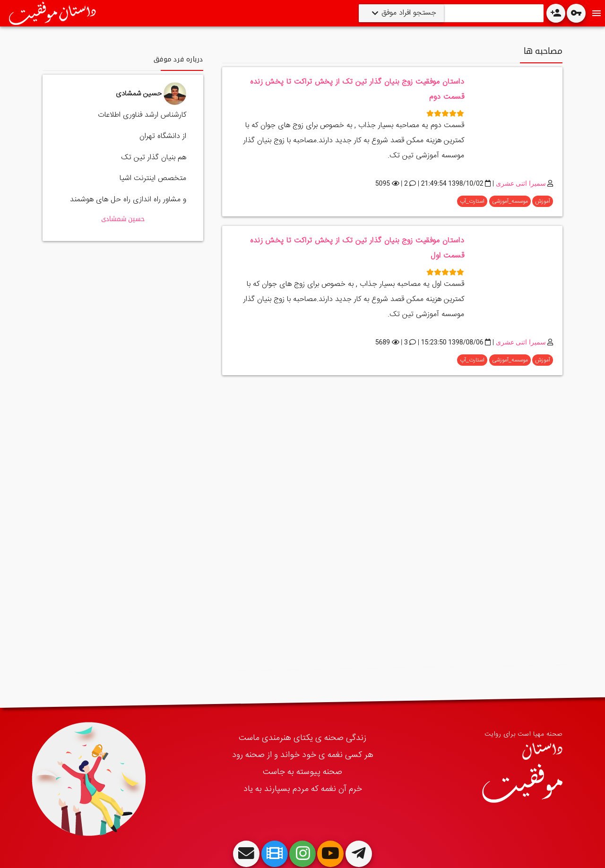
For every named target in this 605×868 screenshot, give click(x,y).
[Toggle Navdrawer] (596, 13)
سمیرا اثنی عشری (521, 183)
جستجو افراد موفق (408, 13)
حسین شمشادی (123, 219)
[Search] (492, 13)
